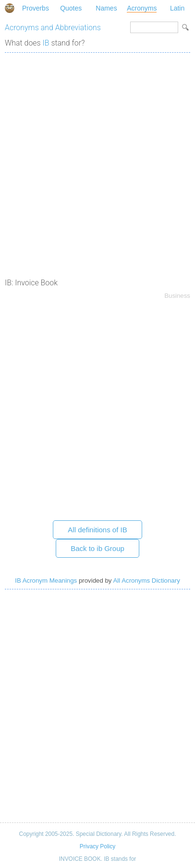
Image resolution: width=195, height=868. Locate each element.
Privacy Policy (97, 846)
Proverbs (36, 8)
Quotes (71, 8)
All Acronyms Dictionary (146, 581)
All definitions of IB (97, 530)
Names (106, 8)
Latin (177, 8)
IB (46, 43)
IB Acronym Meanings (46, 581)
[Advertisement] (97, 160)
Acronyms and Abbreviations (53, 28)
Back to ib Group (97, 548)
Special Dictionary (10, 8)
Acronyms (142, 8)
